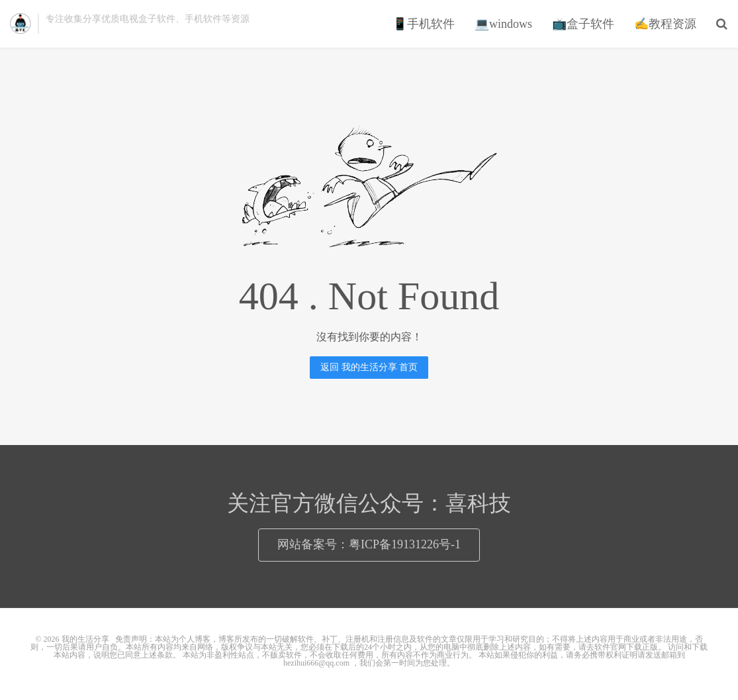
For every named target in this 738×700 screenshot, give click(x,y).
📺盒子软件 (583, 24)
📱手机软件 (424, 24)
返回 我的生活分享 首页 (369, 367)
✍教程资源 (665, 24)
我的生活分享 (21, 24)
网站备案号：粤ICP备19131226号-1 (369, 544)
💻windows (503, 24)
